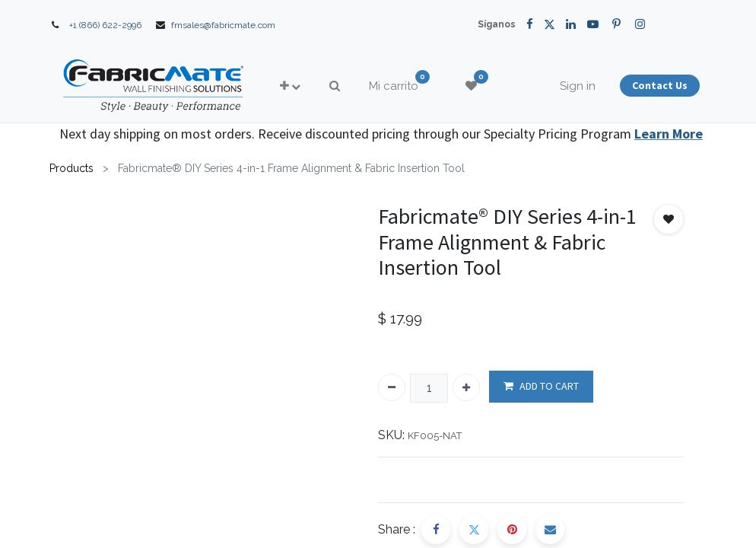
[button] (289, 86)
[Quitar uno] (392, 387)
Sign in (578, 86)
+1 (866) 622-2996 (105, 25)
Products (71, 168)
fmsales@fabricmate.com (223, 25)
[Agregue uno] (466, 387)
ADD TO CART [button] (541, 386)
